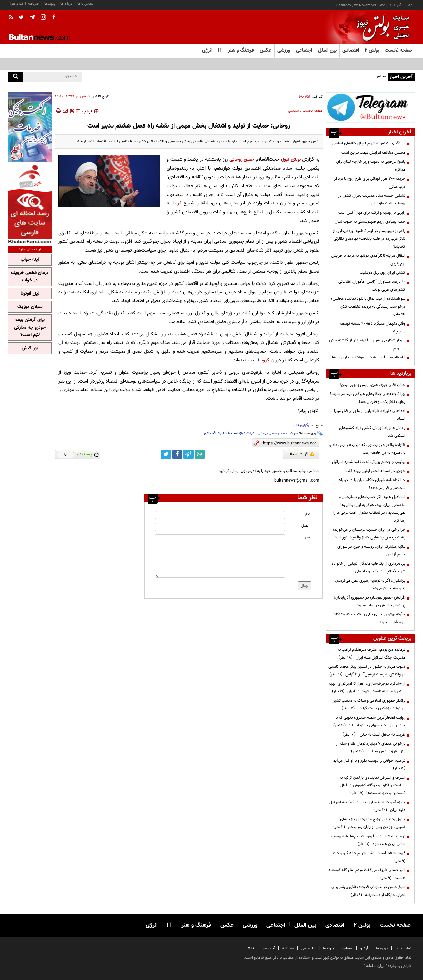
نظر (307, 538)
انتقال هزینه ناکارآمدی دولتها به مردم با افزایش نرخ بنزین (368, 260)
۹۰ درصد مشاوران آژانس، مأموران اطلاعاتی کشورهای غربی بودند (372, 286)
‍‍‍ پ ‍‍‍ (87, 111)
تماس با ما (85, 4)
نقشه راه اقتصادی (217, 433)
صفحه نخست (398, 50)
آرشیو (364, 949)
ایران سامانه (375, 966)
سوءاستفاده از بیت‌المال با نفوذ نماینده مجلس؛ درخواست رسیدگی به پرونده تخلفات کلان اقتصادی (368, 307)
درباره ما (66, 4)
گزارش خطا (302, 454)
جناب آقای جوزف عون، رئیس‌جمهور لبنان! (372, 385)
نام (308, 514)
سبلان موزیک (30, 307)
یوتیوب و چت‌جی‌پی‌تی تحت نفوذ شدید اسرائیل (368, 462)
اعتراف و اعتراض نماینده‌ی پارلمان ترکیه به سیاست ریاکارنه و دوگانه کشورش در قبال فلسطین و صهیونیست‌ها (372, 785)
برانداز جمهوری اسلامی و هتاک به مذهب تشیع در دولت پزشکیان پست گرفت (369, 704)
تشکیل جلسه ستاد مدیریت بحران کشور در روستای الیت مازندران (372, 200)
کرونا (177, 203)
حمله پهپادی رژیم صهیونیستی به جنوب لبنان (370, 222)
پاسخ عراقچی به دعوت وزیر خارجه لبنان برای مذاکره (371, 166)
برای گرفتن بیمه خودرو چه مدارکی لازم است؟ (30, 328)
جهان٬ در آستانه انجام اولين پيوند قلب (375, 471)
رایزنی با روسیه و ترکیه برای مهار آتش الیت (372, 213)
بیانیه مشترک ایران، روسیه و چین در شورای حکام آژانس (371, 551)
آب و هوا (17, 4)
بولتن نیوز (291, 160)
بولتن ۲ (372, 50)
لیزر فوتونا (30, 294)
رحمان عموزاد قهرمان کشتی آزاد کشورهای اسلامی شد (372, 432)
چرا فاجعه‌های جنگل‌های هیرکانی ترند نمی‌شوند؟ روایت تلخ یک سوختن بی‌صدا (368, 398)
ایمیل (306, 526)
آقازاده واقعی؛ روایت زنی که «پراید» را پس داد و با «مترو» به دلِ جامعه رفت (367, 449)
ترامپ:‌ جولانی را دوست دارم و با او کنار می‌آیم (368, 765)
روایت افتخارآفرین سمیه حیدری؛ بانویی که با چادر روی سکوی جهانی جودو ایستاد (369, 721)
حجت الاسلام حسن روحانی (278, 433)
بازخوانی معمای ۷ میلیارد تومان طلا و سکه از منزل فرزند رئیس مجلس (371, 748)
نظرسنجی (308, 949)
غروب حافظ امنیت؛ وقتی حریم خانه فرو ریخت (368, 857)
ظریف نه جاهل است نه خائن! (374, 734)
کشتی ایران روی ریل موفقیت (382, 273)
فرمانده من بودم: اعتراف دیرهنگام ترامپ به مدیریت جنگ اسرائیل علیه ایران (371, 654)
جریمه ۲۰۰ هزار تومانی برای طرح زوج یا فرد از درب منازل (370, 183)
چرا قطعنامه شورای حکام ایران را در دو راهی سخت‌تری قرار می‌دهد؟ (370, 484)
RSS (250, 949)
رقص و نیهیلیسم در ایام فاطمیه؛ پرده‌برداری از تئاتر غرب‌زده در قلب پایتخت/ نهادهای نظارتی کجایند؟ (369, 239)
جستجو (347, 949)
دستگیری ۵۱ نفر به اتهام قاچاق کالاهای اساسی (369, 143)
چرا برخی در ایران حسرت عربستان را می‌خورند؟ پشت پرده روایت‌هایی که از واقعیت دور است (369, 534)
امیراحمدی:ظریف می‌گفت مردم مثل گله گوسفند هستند (367, 874)
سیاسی (293, 111)
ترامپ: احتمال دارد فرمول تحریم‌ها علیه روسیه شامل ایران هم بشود (368, 840)
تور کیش (30, 348)
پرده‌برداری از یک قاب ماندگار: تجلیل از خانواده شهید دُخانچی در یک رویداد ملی (368, 567)
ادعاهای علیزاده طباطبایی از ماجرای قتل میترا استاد (370, 415)
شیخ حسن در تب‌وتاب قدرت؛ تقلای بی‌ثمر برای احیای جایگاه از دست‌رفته (368, 891)
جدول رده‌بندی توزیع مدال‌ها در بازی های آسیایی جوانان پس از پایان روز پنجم (369, 823)
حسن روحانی (243, 160)
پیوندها (50, 4)
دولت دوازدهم (244, 433)
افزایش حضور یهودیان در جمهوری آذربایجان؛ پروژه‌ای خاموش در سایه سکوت (370, 601)
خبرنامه (34, 4)
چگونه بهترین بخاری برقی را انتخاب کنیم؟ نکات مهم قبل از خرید (369, 618)
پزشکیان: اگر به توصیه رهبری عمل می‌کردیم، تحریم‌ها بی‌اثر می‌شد (370, 584)
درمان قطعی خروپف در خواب (30, 277)
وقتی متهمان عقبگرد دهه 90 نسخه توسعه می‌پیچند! (372, 327)
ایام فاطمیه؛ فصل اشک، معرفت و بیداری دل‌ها (369, 357)
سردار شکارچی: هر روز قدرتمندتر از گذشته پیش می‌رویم (367, 344)
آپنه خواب (30, 260)
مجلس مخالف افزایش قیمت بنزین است (373, 153)
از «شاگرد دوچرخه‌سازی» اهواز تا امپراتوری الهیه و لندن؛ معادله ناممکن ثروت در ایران (367, 688)
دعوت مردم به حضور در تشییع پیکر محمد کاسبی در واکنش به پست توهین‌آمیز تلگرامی (367, 671)
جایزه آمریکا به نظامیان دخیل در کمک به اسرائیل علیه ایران (367, 806)
